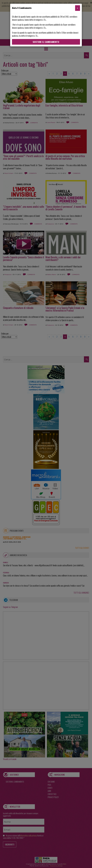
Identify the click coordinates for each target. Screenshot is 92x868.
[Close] (78, 8)
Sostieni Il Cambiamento (46, 42)
